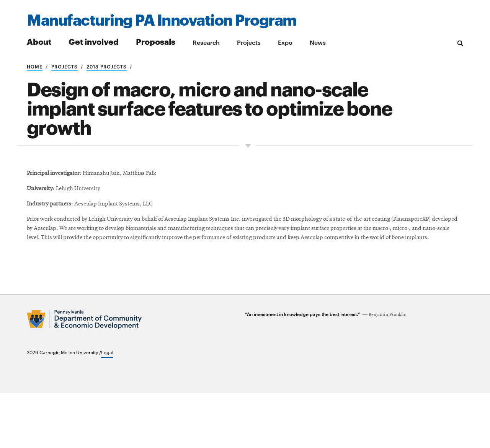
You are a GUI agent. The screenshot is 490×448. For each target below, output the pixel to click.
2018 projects (107, 66)
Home (35, 66)
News (318, 42)
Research (206, 42)
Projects (249, 42)
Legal (107, 407)
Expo (285, 42)
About (39, 41)
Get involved (94, 41)
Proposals (156, 41)
